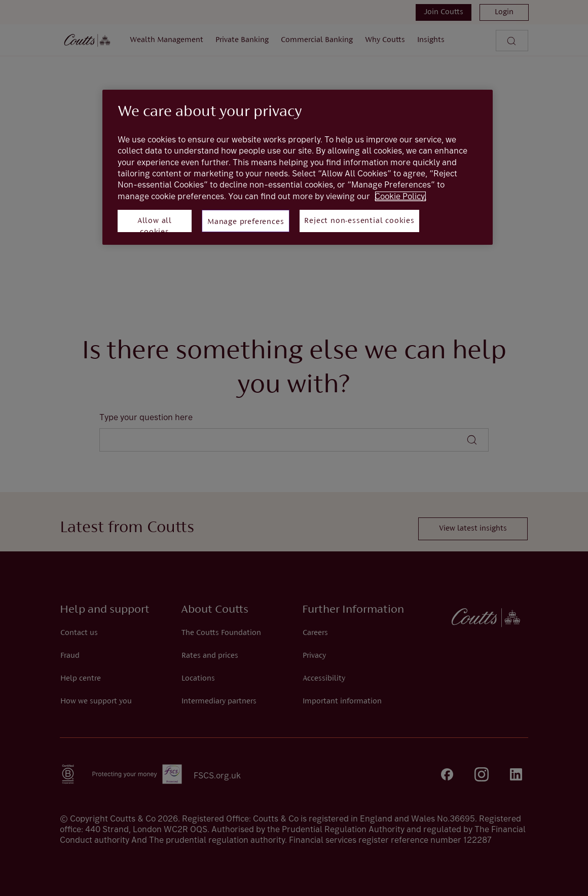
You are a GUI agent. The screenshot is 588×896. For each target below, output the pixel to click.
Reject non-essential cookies (359, 221)
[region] (298, 167)
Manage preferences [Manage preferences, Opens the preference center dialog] (246, 222)
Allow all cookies (155, 225)
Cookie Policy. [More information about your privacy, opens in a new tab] (400, 196)
